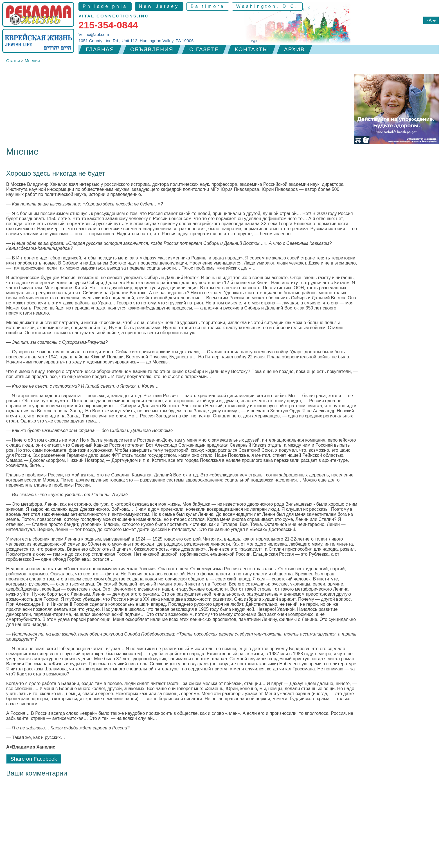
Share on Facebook (34, 759)
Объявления (152, 49)
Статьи (13, 61)
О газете (204, 49)
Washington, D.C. (267, 6)
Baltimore (208, 6)
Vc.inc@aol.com (94, 34)
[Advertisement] (220, 826)
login (254, 41)
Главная (100, 49)
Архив (294, 49)
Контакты (252, 49)
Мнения (32, 61)
